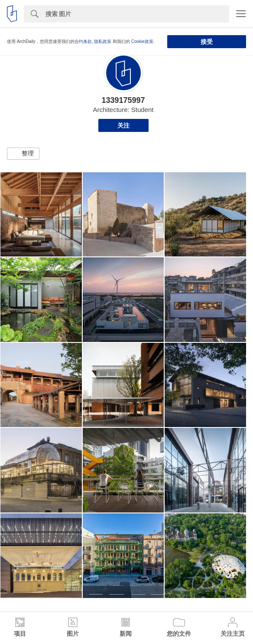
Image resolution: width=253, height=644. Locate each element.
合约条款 (83, 41)
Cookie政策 (142, 41)
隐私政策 (103, 41)
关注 (123, 125)
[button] (23, 154)
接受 (207, 42)
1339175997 (123, 100)
